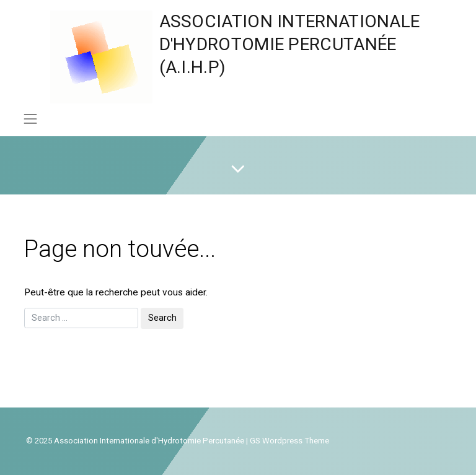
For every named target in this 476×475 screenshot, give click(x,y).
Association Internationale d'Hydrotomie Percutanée (149, 441)
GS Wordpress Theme (289, 441)
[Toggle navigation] (30, 119)
